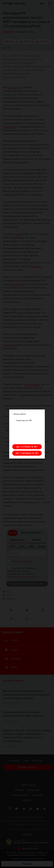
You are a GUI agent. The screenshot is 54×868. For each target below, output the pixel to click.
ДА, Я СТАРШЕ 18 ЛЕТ (27, 447)
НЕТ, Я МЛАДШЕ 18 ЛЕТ (27, 453)
